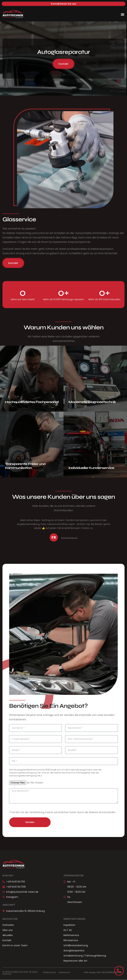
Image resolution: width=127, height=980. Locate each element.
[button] (123, 15)
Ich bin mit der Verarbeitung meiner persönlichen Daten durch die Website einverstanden (64, 812)
